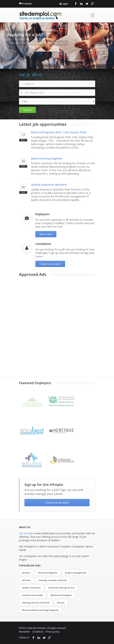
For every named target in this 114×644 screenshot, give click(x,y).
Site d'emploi (27, 533)
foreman (26, 580)
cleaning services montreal (36, 603)
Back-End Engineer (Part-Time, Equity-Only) (59, 132)
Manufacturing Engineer (47, 158)
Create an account (50, 264)
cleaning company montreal (52, 580)
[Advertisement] (46, 303)
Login (65, 4)
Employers (43, 214)
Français (27, 3)
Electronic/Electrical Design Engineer (40, 610)
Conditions (38, 632)
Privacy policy (53, 632)
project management (76, 573)
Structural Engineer (48, 573)
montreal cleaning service (61, 588)
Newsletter (25, 632)
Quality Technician (31, 588)
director (61, 603)
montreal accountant (32, 595)
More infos (46, 234)
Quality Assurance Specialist (49, 185)
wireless (26, 573)
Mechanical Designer (61, 595)
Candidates (43, 244)
